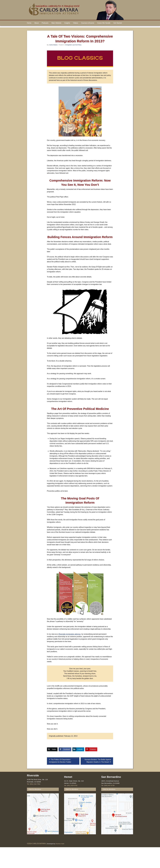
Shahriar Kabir (60, 844)
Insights (67, 23)
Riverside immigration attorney (70, 634)
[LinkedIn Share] (78, 749)
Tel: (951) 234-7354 (34, 784)
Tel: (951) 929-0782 (71, 785)
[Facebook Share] (65, 749)
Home (29, 23)
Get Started (118, 23)
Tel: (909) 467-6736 (108, 785)
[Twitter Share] (52, 749)
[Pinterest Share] (91, 749)
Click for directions (35, 789)
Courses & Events (88, 23)
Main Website (56, 23)
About (37, 23)
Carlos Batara (53, 45)
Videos (76, 23)
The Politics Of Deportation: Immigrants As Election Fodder (60, 761)
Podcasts (45, 23)
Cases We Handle (104, 23)
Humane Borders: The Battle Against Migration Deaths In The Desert (98, 761)
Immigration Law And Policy (73, 45)
